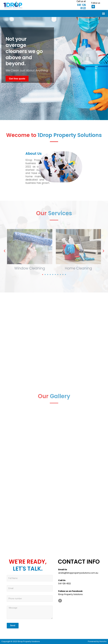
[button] (103, 13)
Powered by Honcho (97, 641)
